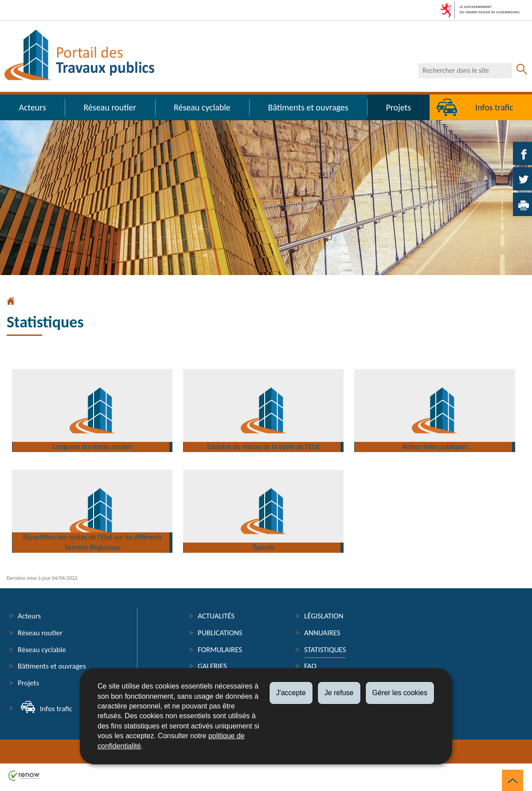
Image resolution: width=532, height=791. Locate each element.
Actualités (216, 616)
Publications (220, 633)
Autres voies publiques (436, 440)
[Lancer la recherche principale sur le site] (522, 71)
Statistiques (325, 650)
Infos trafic (56, 709)
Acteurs (32, 107)
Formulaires (220, 650)
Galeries (212, 666)
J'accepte (291, 693)
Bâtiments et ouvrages (308, 107)
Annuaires (322, 633)
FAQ (310, 666)
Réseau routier (110, 107)
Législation (324, 616)
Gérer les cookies (400, 693)
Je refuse (339, 693)
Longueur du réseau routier (94, 440)
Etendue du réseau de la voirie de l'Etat (264, 440)
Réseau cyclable (202, 107)
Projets (398, 107)
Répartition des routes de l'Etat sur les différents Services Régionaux (93, 535)
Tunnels (265, 541)
